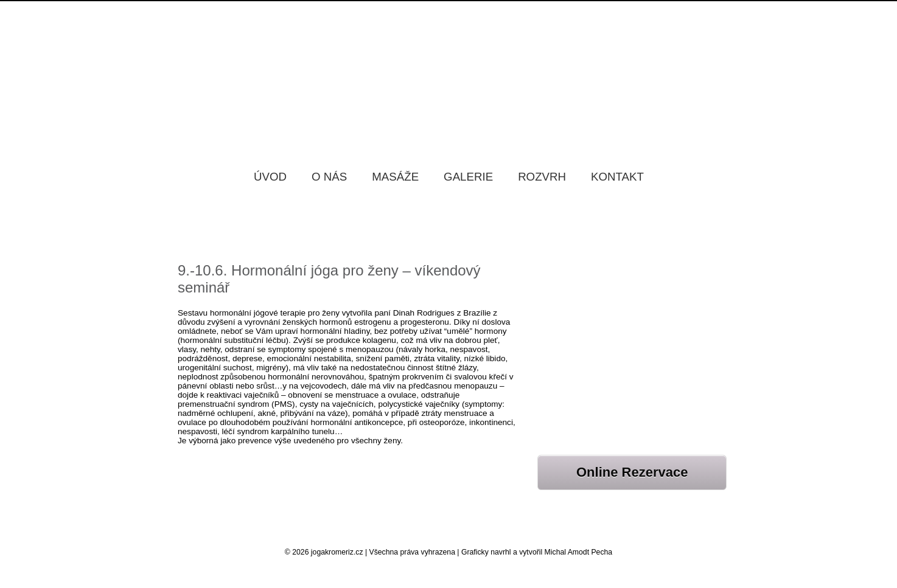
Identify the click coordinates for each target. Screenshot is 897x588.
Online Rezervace (632, 472)
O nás (329, 177)
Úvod (270, 177)
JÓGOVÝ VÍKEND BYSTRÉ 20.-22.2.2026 (616, 329)
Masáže (395, 177)
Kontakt (617, 177)
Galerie (468, 177)
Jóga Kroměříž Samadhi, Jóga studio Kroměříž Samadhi (448, 73)
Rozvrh (542, 177)
